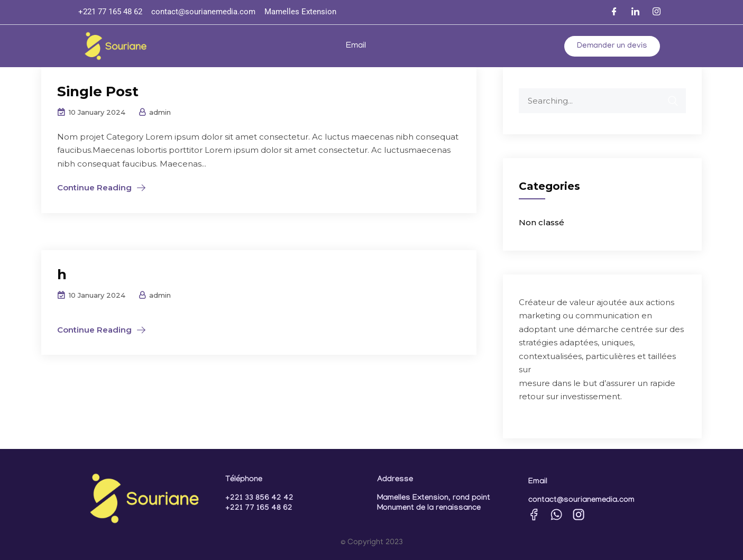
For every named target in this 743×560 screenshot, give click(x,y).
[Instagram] (657, 12)
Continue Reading (94, 187)
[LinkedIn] (636, 12)
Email (356, 46)
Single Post (98, 91)
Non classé (542, 222)
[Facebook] (614, 12)
